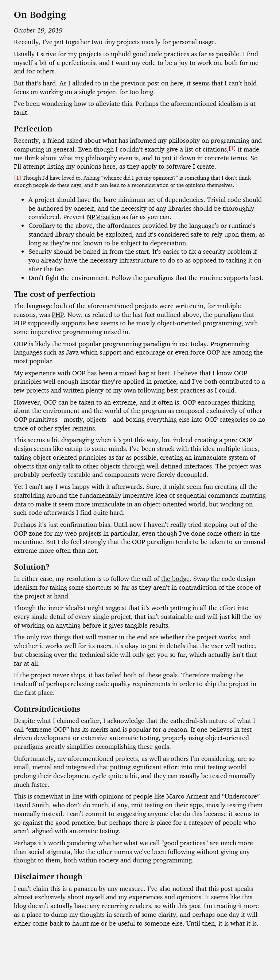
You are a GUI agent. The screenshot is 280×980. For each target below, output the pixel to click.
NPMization (104, 217)
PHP (58, 315)
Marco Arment (187, 796)
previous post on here (152, 83)
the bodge (175, 579)
